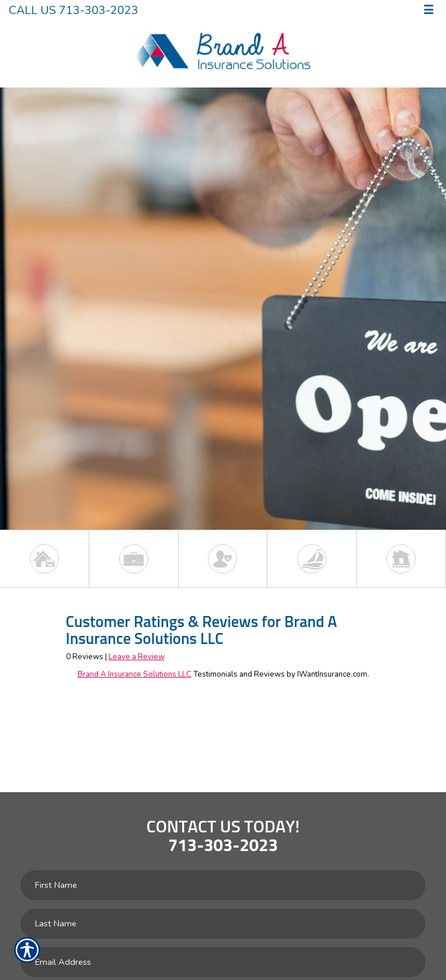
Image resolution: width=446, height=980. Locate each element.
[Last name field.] (223, 924)
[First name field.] (223, 885)
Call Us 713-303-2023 (74, 10)
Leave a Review (137, 657)
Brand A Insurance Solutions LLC (135, 674)
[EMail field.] (223, 962)
